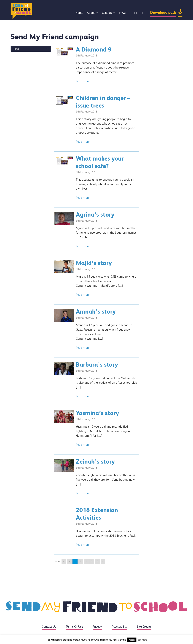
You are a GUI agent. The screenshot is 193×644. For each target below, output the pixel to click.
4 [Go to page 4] (86, 561)
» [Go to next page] (103, 561)
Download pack (163, 12)
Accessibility (119, 627)
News (123, 13)
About (91, 13)
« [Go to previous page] (64, 561)
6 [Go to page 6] (97, 561)
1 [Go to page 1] (69, 561)
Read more (83, 81)
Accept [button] (132, 640)
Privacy (97, 627)
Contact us (49, 627)
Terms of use (74, 627)
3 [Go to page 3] (81, 561)
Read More (142, 640)
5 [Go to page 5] (92, 561)
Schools (107, 13)
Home (79, 13)
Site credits (144, 627)
